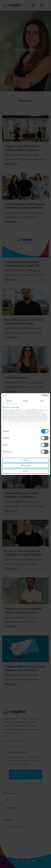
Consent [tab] (9, 401)
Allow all (26, 460)
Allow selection (25, 466)
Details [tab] (26, 401)
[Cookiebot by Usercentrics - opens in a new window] (37, 395)
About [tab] (42, 401)
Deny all (26, 471)
